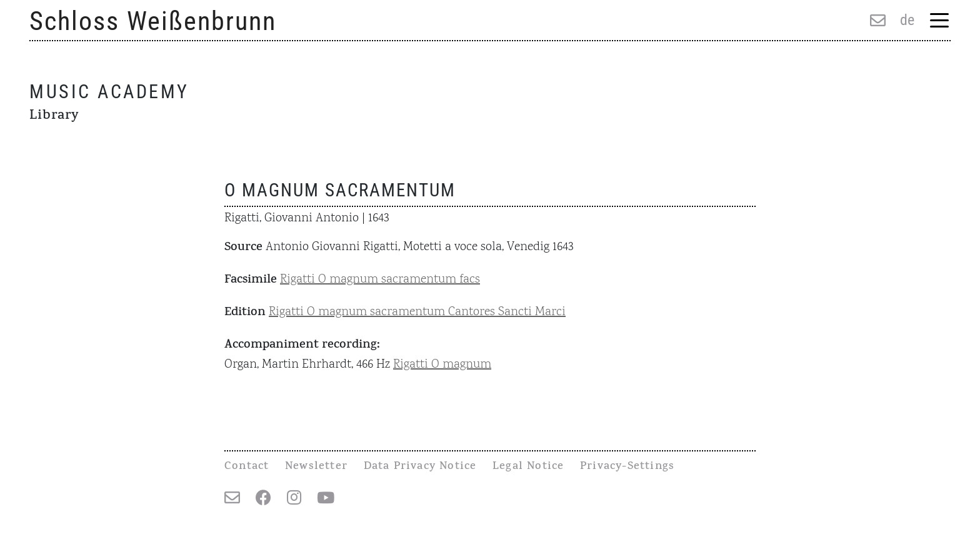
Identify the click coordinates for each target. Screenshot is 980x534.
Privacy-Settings (627, 467)
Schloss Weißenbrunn (153, 21)
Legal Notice (528, 467)
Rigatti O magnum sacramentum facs (380, 280)
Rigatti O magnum (442, 365)
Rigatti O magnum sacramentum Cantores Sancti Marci (417, 312)
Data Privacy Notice (420, 467)
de (907, 20)
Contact (247, 467)
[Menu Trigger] (939, 22)
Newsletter (316, 467)
